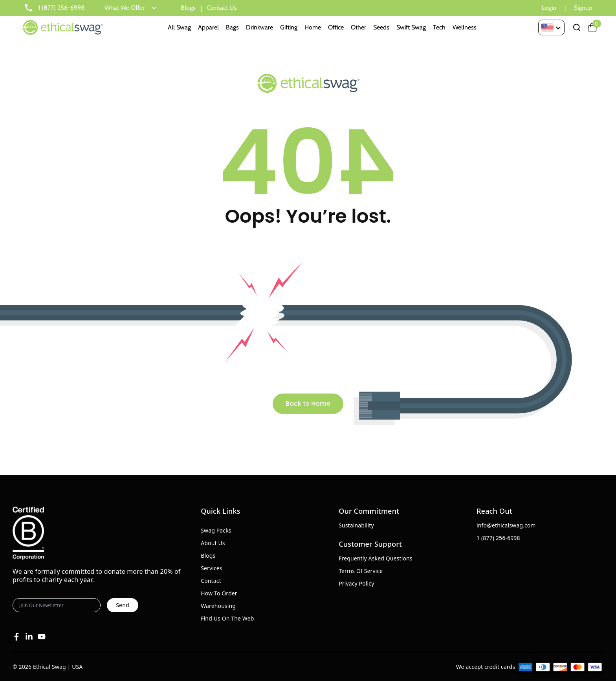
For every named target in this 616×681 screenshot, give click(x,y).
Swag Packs (216, 530)
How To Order (219, 593)
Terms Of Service (361, 571)
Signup (583, 8)
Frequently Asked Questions (376, 558)
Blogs (188, 8)
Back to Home (308, 404)
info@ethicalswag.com (506, 525)
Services (212, 568)
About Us (213, 543)
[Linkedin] (29, 637)
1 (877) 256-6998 (498, 538)
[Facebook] (16, 637)
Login (549, 8)
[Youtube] (42, 637)
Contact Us (222, 8)
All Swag (179, 27)
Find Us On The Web (227, 618)
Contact (211, 581)
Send (122, 605)
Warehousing (218, 606)
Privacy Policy (356, 583)
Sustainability (356, 525)
